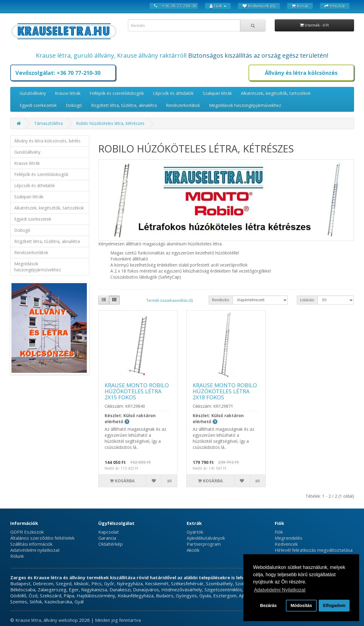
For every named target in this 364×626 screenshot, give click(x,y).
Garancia (107, 538)
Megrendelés (289, 538)
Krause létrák (68, 93)
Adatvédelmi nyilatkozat (35, 550)
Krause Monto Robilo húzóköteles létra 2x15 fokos (137, 391)
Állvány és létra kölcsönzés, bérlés (47, 141)
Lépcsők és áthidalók (173, 93)
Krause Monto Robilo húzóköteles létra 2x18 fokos (225, 391)
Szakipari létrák (217, 93)
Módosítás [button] (301, 605)
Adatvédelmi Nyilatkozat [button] (280, 590)
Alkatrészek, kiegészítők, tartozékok (276, 93)
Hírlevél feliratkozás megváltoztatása (314, 550)
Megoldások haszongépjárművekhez (245, 105)
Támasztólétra (48, 123)
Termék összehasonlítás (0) (169, 300)
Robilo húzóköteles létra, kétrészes (110, 123)
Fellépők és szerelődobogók (117, 93)
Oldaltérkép (111, 544)
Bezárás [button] (268, 605)
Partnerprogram (204, 544)
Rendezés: (221, 300)
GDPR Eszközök (27, 532)
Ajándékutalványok (206, 538)
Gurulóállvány (33, 93)
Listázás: (307, 300)
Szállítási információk (31, 544)
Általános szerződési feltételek (42, 538)
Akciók (193, 550)
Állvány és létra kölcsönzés (301, 73)
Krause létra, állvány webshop (47, 620)
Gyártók (195, 532)
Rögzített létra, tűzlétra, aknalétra (124, 105)
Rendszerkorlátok (183, 105)
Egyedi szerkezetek (38, 105)
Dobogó (74, 105)
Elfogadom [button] (334, 605)
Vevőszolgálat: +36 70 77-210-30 (58, 73)
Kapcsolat (109, 532)
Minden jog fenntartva (118, 620)
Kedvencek (286, 544)
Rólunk (17, 556)
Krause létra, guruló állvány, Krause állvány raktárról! (111, 55)
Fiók (279, 532)
